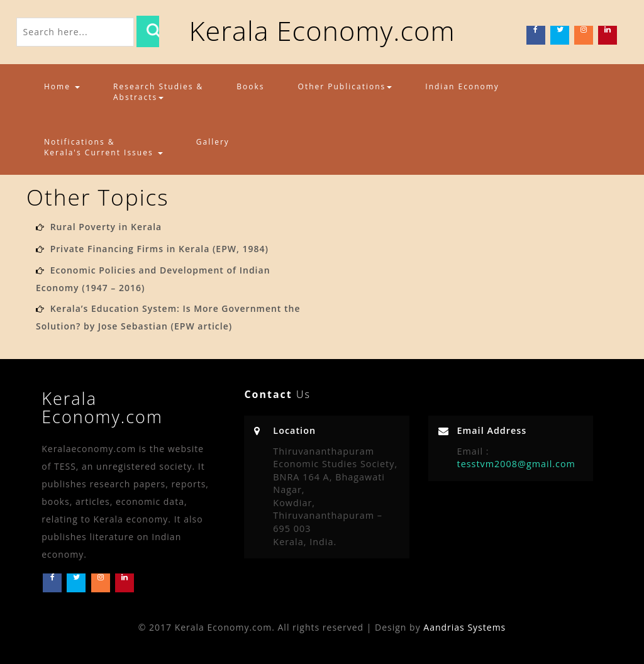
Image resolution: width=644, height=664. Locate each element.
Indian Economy (462, 86)
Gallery (213, 142)
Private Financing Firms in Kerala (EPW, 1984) (159, 249)
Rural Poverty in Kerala (106, 227)
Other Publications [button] (345, 86)
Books (250, 86)
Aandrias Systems (464, 627)
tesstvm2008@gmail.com (516, 464)
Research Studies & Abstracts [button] (158, 92)
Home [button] (62, 86)
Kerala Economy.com (322, 30)
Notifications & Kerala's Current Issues (103, 147)
